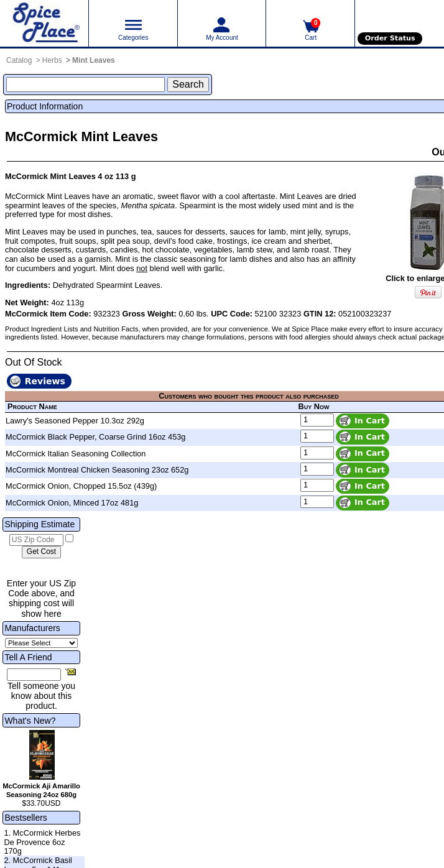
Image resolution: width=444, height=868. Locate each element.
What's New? (30, 721)
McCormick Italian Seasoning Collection (76, 454)
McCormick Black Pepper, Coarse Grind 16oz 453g (95, 437)
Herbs (52, 60)
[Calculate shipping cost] (41, 552)
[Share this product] (71, 672)
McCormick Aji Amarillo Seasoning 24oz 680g (41, 790)
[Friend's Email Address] (34, 675)
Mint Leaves (94, 60)
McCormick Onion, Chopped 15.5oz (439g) (81, 486)
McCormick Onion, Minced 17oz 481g (72, 503)
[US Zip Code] (36, 540)
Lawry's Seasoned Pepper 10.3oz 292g (75, 421)
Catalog (19, 60)
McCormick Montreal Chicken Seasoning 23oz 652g (97, 470)
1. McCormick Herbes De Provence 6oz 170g (42, 842)
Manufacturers (32, 628)
